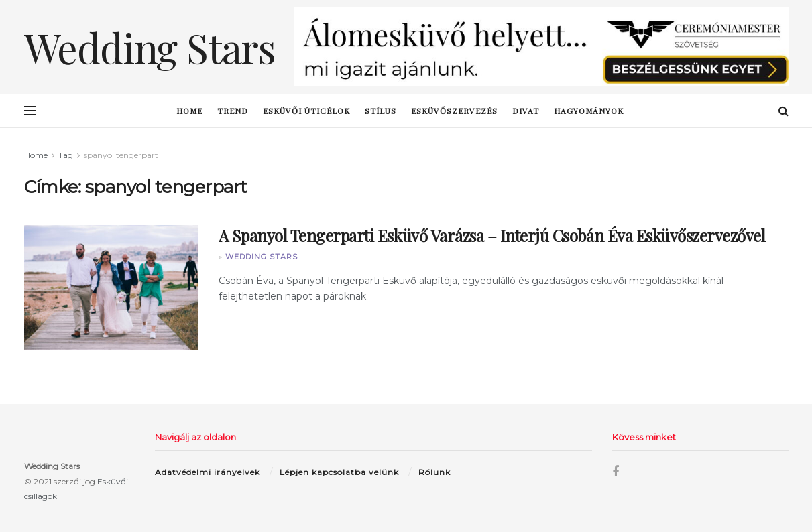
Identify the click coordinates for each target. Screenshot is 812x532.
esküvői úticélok (306, 111)
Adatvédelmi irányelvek (208, 472)
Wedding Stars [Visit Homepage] (150, 47)
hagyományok (589, 111)
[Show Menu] (30, 111)
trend (233, 111)
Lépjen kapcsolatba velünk (339, 472)
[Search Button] (784, 111)
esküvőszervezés (454, 111)
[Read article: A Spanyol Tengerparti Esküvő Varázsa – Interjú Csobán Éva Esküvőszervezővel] (111, 287)
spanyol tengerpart (121, 155)
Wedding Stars (262, 257)
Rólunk (434, 472)
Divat (526, 111)
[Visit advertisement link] (541, 47)
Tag (66, 155)
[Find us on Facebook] (616, 472)
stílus (381, 111)
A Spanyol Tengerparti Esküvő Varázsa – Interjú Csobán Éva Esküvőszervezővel (492, 235)
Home (189, 111)
